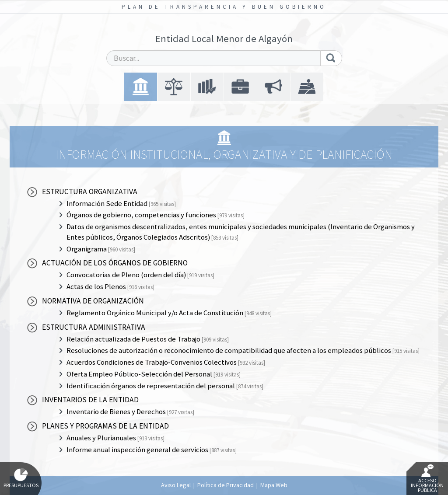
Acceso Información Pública (427, 479)
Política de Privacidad (226, 485)
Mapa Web (274, 485)
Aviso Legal (176, 485)
